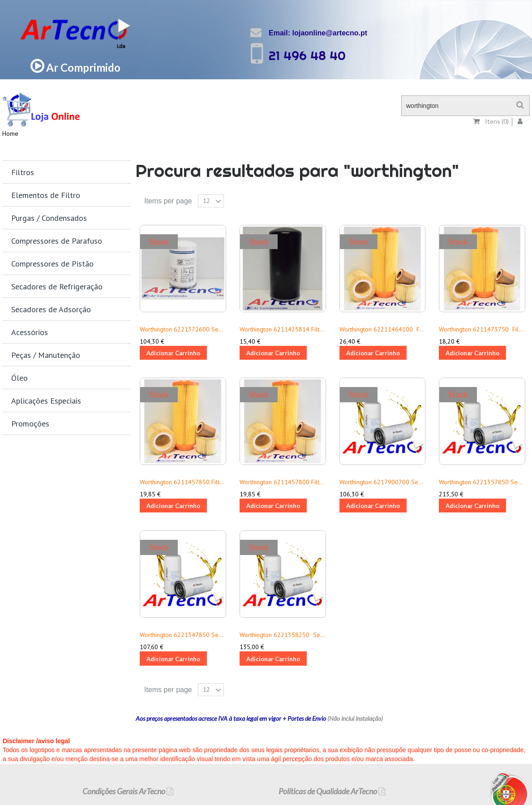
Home (10, 133)
